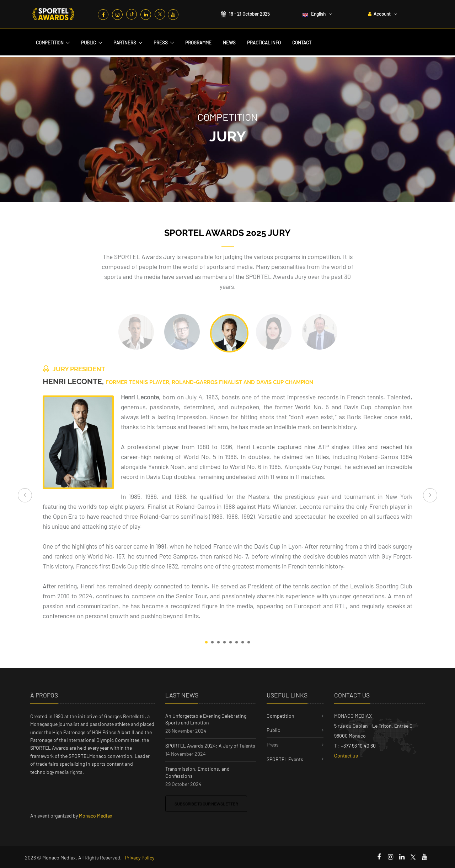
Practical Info (264, 43)
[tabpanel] (227, 495)
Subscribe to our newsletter (206, 804)
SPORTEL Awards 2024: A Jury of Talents (210, 746)
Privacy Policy (140, 858)
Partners (125, 43)
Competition (50, 43)
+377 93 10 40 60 (358, 746)
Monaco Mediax (96, 816)
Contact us (346, 756)
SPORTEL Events (285, 759)
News (229, 43)
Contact (302, 43)
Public (89, 43)
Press (161, 43)
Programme (198, 43)
